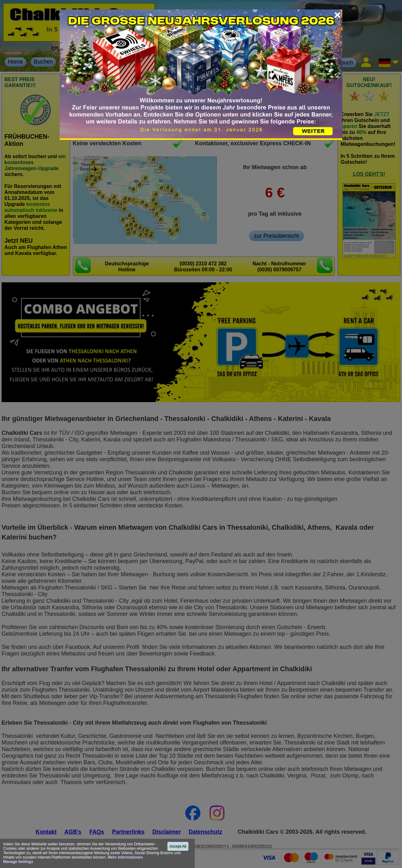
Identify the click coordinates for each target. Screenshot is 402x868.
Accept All (178, 846)
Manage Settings (18, 862)
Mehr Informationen (125, 857)
